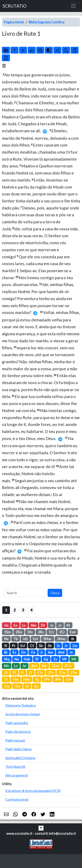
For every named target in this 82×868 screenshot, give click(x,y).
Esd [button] (73, 632)
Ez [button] (14, 652)
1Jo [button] (69, 679)
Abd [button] (61, 652)
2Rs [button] (41, 632)
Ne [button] (6, 639)
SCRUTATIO (15, 6)
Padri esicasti (15, 740)
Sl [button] (6, 646)
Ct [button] (32, 646)
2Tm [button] (74, 673)
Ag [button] (46, 659)
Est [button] (36, 639)
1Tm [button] (62, 673)
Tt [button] (6, 679)
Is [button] (58, 646)
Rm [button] (44, 666)
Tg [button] (37, 679)
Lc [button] (16, 666)
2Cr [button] (62, 632)
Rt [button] (68, 625)
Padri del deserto (18, 732)
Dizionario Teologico (21, 705)
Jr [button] (66, 646)
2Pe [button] (58, 679)
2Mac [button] (61, 639)
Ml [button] (64, 659)
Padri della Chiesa (18, 749)
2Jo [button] (7, 686)
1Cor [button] (56, 666)
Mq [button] (7, 659)
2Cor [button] (68, 666)
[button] (41, 828)
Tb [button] (16, 639)
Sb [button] (41, 646)
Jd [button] (27, 686)
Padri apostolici (17, 723)
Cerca (55, 593)
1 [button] (6, 610)
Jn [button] (71, 652)
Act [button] (34, 666)
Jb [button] (72, 639)
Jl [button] (41, 652)
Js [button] (52, 625)
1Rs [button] (30, 632)
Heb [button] (27, 679)
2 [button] (15, 610)
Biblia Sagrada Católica (47, 22)
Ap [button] (36, 686)
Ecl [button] (23, 646)
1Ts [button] (40, 673)
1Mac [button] (47, 639)
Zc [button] (55, 659)
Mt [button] (74, 659)
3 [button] (23, 610)
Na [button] (17, 659)
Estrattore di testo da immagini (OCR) (33, 791)
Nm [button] (33, 625)
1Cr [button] (51, 632)
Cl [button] (31, 673)
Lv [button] (24, 625)
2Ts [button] (51, 673)
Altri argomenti (17, 775)
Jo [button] (24, 666)
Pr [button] (14, 646)
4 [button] (31, 610)
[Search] (26, 593)
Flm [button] (16, 679)
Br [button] (6, 652)
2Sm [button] (19, 632)
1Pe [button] (47, 679)
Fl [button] (22, 673)
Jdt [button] (25, 639)
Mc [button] (7, 666)
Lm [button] (75, 646)
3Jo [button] (17, 686)
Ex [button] (15, 625)
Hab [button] (27, 659)
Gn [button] (6, 625)
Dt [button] (43, 625)
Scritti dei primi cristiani (23, 714)
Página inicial (14, 22)
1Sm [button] (7, 632)
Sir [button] (50, 646)
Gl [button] (6, 673)
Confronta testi (17, 799)
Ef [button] (14, 673)
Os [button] (33, 652)
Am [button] (50, 652)
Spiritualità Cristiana (20, 758)
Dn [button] (23, 652)
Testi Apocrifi (15, 767)
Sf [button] (37, 659)
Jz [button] (60, 625)
